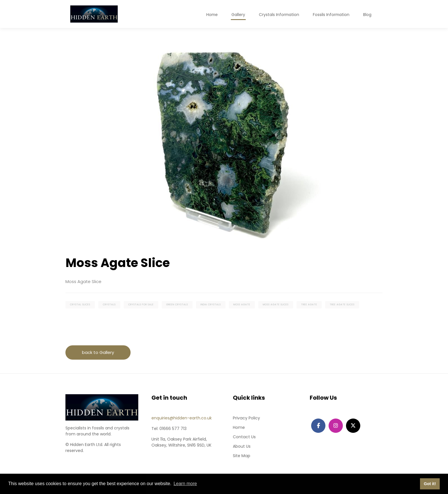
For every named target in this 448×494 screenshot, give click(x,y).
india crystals (211, 305)
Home (239, 428)
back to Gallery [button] (98, 353)
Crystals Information (278, 15)
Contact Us (244, 437)
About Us (242, 447)
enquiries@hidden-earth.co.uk (182, 418)
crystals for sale (141, 305)
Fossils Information (331, 15)
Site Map (241, 456)
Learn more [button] (185, 484)
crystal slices (80, 305)
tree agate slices (342, 305)
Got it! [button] (430, 484)
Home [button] (211, 15)
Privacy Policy (246, 418)
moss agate (242, 305)
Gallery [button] (237, 15)
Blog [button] (367, 15)
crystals (109, 305)
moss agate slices (276, 305)
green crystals (177, 305)
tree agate (309, 305)
